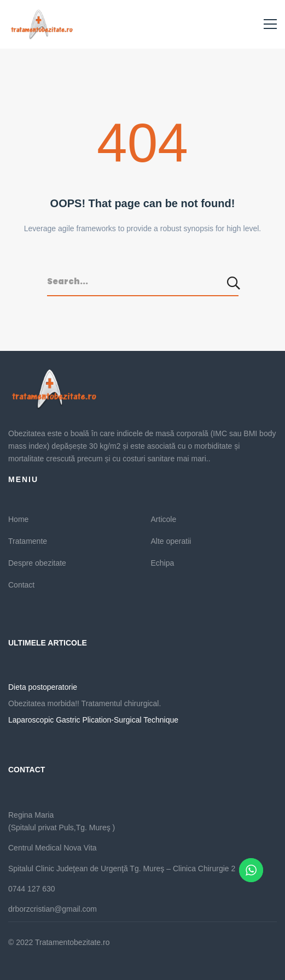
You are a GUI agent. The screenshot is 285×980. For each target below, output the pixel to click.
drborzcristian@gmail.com (53, 909)
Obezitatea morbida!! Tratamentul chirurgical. (85, 703)
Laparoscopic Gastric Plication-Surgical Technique (93, 720)
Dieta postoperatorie (43, 687)
